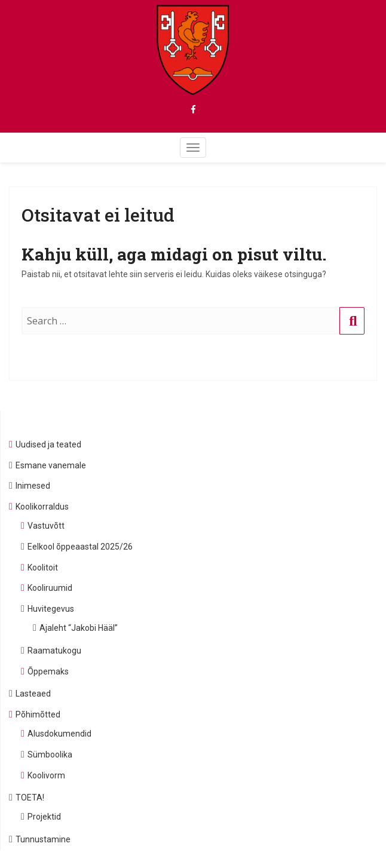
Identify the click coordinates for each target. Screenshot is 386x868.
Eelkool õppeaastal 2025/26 (80, 547)
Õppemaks (48, 671)
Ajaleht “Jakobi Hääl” (79, 628)
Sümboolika (50, 754)
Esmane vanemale (51, 465)
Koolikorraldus (42, 507)
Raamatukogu (54, 651)
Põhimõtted (38, 714)
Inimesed (33, 486)
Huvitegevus (51, 609)
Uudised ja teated (48, 444)
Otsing (352, 333)
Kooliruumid (50, 588)
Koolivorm (46, 775)
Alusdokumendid (59, 734)
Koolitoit (43, 568)
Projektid (44, 817)
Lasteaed (33, 694)
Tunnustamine (43, 839)
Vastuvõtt (46, 526)
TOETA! (30, 798)
